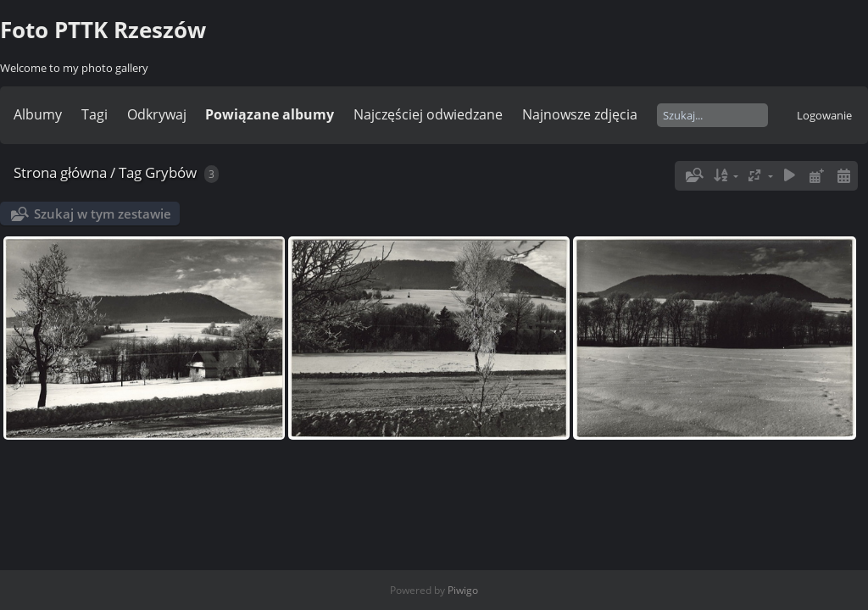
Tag (130, 172)
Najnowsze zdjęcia (580, 114)
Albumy (38, 114)
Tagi (95, 114)
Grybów (171, 172)
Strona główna (60, 172)
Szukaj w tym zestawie (103, 213)
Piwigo (463, 590)
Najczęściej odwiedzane (428, 114)
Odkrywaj (157, 114)
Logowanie (824, 115)
